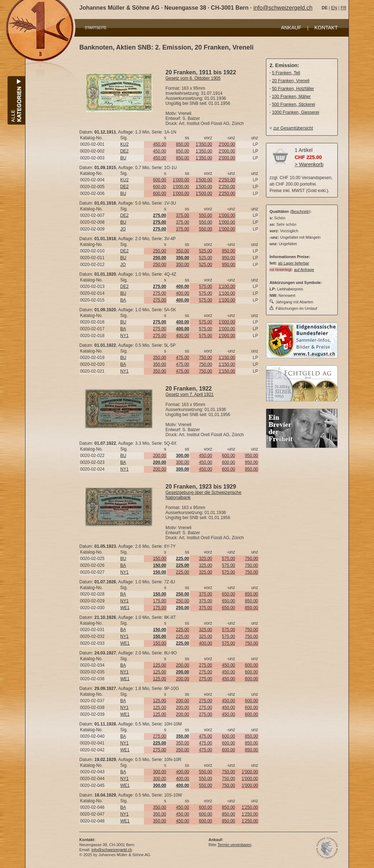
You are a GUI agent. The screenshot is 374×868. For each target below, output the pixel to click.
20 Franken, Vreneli (291, 81)
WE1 (125, 608)
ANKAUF (291, 28)
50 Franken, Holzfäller (293, 89)
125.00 (160, 665)
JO (123, 229)
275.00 (160, 293)
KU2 (124, 144)
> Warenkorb (309, 164)
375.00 (183, 215)
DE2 (124, 151)
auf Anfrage (304, 270)
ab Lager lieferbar (294, 263)
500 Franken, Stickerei (294, 104)
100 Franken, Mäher (291, 97)
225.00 (183, 572)
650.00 (228, 594)
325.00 (205, 559)
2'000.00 (227, 144)
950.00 (228, 251)
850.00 (183, 144)
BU (123, 158)
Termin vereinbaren (234, 845)
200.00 (160, 456)
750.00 (205, 358)
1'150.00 (227, 358)
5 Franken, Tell (286, 73)
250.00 (160, 251)
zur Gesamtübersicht (293, 128)
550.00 (205, 215)
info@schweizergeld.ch (283, 8)
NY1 (124, 336)
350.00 (183, 251)
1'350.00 (204, 144)
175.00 (160, 601)
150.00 (160, 559)
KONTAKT (326, 28)
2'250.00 (227, 180)
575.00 (205, 286)
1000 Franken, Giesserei (296, 112)
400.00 (183, 293)
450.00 (160, 144)
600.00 (160, 180)
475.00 (183, 358)
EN (334, 8)
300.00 (183, 462)
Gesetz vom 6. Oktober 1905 (193, 78)
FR (343, 8)
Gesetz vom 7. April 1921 (190, 395)
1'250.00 (250, 807)
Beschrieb (300, 211)
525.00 (205, 251)
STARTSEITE (96, 28)
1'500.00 (204, 180)
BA (123, 300)
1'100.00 (227, 286)
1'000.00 (181, 180)
